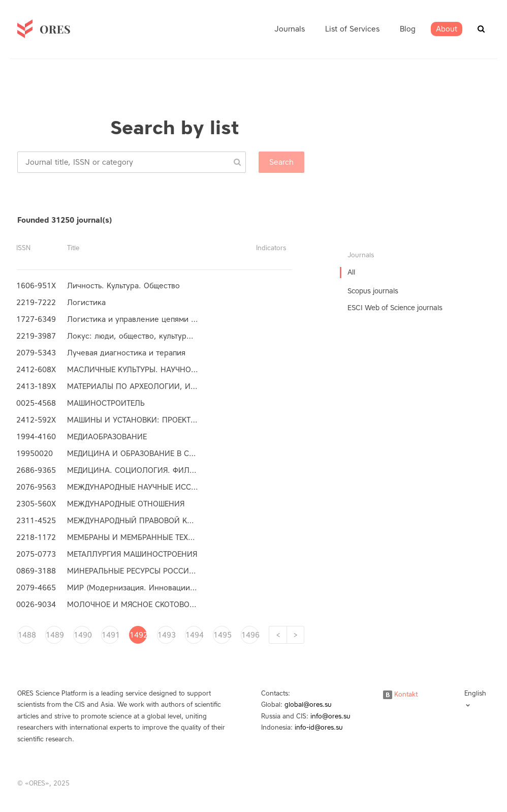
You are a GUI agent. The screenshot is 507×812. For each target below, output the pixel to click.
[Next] (295, 635)
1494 (194, 635)
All (351, 272)
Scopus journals (373, 291)
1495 (222, 635)
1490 (82, 635)
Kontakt (400, 694)
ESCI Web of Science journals (395, 308)
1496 (250, 635)
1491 (110, 635)
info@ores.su (330, 716)
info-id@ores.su (319, 727)
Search (281, 162)
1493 (166, 635)
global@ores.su (308, 704)
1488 (26, 635)
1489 (54, 635)
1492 (138, 635)
